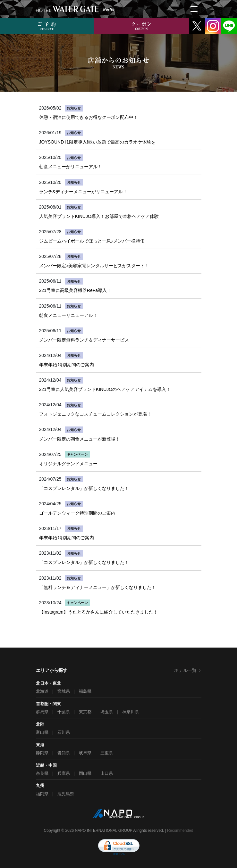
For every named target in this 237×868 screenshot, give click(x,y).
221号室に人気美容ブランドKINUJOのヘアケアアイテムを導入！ (105, 389)
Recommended (180, 831)
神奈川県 (131, 712)
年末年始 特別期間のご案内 (67, 365)
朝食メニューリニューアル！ (68, 315)
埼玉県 (107, 712)
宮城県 (64, 691)
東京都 (85, 712)
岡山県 (85, 773)
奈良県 (42, 773)
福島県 (85, 691)
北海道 (42, 691)
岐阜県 (85, 753)
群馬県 (42, 712)
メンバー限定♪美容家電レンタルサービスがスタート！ (94, 266)
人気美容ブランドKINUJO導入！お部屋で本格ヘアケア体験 (99, 216)
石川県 (64, 732)
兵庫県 (64, 773)
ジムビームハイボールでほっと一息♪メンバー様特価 (92, 241)
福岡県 (42, 794)
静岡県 (42, 753)
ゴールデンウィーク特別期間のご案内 (77, 513)
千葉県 (64, 712)
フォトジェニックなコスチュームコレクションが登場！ (95, 414)
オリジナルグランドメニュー (68, 464)
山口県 (107, 773)
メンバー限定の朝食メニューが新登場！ (80, 439)
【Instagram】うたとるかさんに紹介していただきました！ (98, 612)
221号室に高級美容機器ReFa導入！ (75, 290)
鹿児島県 (66, 794)
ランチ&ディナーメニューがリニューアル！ (83, 192)
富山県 (42, 732)
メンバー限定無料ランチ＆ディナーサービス (84, 340)
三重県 (107, 753)
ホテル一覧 (188, 670)
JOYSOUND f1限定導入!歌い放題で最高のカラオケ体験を (97, 142)
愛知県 (64, 753)
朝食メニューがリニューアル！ (71, 167)
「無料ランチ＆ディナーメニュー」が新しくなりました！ (97, 587)
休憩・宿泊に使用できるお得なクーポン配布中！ (89, 117)
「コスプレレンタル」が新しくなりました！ (84, 488)
